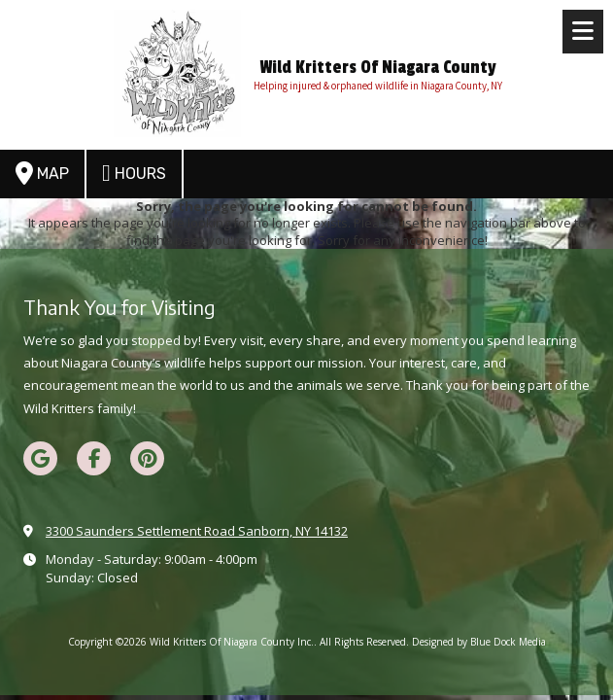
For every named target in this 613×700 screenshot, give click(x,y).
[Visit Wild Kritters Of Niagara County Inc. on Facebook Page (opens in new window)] (94, 458)
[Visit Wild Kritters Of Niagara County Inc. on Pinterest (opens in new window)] (147, 458)
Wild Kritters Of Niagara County (378, 68)
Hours (134, 173)
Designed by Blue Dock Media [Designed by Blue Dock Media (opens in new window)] (479, 642)
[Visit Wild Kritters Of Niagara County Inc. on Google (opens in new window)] (40, 458)
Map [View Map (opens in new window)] (42, 173)
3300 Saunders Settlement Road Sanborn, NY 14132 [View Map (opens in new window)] (197, 531)
